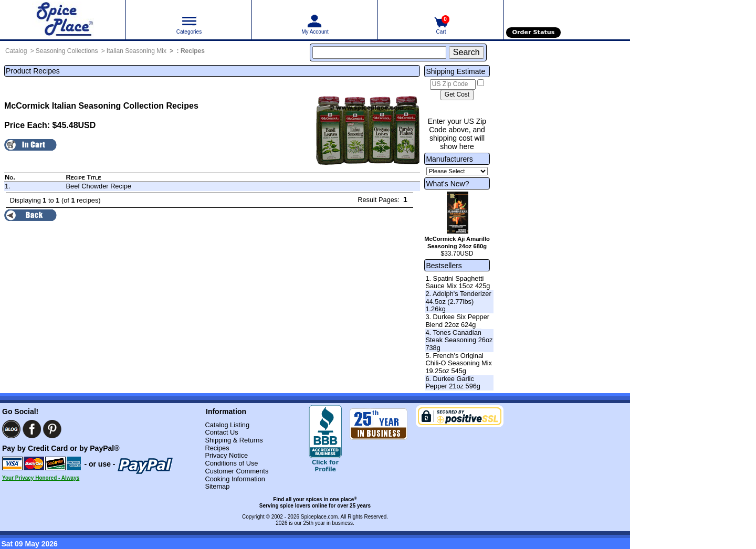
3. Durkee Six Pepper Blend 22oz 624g (457, 321)
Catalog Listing (227, 425)
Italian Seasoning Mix (136, 51)
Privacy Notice (226, 455)
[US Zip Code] (453, 85)
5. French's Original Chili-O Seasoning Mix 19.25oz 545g (459, 363)
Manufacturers (449, 159)
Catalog (16, 51)
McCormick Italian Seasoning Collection (84, 106)
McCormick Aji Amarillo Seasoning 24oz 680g (457, 242)
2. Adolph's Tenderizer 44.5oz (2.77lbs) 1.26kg (458, 301)
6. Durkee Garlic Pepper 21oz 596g (453, 383)
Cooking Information (235, 479)
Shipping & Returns (234, 440)
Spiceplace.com (319, 517)
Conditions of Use (231, 463)
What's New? (447, 184)
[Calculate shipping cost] (457, 95)
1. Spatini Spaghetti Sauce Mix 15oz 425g (458, 282)
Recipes (193, 51)
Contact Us (221, 432)
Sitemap (217, 486)
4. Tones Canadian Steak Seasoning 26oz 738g (459, 340)
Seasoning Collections (67, 51)
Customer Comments (237, 471)
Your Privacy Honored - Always (41, 478)
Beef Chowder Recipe (98, 186)
